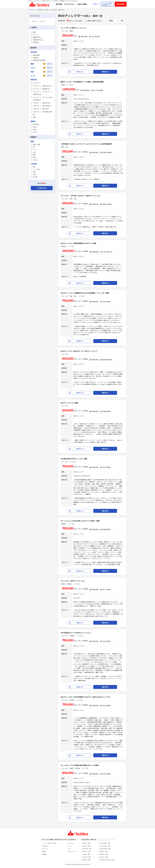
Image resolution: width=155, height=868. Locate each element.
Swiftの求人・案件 (103, 851)
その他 (35, 160)
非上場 (35, 177)
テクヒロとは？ (70, 4)
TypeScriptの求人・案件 (105, 849)
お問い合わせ (45, 846)
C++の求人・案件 (86, 854)
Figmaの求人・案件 (104, 857)
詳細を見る (105, 72)
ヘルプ (69, 849)
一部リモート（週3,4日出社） (42, 103)
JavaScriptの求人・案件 (105, 846)
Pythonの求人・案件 (87, 849)
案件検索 (59, 4)
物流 (34, 157)
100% (35, 132)
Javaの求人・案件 (86, 846)
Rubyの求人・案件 (86, 851)
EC (34, 147)
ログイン (96, 4)
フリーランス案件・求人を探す (49, 843)
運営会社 (44, 851)
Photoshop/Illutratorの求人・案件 (107, 860)
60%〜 (35, 127)
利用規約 (44, 854)
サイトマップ (45, 849)
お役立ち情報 (82, 4)
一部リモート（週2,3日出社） (42, 106)
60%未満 (36, 124)
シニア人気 (36, 169)
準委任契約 (36, 55)
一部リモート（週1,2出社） (41, 109)
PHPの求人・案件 (86, 843)
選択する (50, 64)
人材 (34, 152)
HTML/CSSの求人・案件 (105, 843)
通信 (34, 155)
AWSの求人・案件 (86, 860)
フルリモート (37, 83)
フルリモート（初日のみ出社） (43, 86)
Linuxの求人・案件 (87, 857)
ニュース (69, 846)
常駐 (34, 117)
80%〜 (35, 130)
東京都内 (36, 42)
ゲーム (35, 150)
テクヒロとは (70, 843)
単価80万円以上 (38, 40)
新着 (34, 32)
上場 (34, 174)
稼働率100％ (37, 37)
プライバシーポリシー (72, 851)
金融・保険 (36, 145)
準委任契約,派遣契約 (39, 60)
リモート (36, 35)
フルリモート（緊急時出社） (42, 89)
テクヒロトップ (33, 10)
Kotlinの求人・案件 (104, 854)
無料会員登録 (121, 4)
